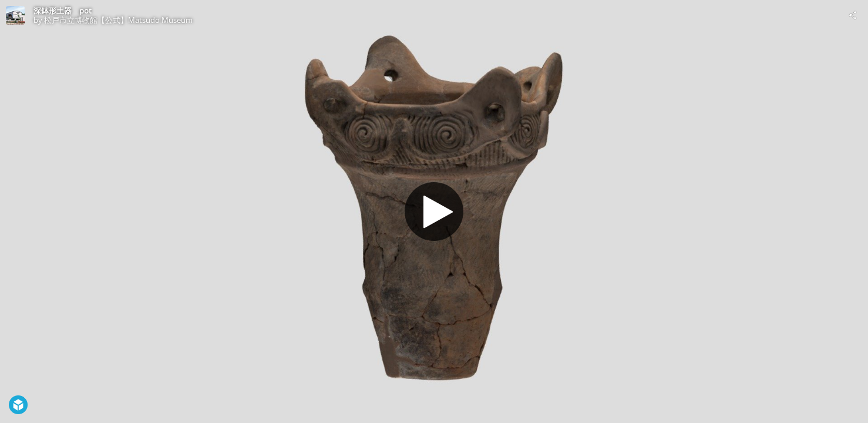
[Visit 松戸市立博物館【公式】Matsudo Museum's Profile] (15, 15)
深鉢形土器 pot (63, 11)
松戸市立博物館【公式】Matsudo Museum (118, 20)
